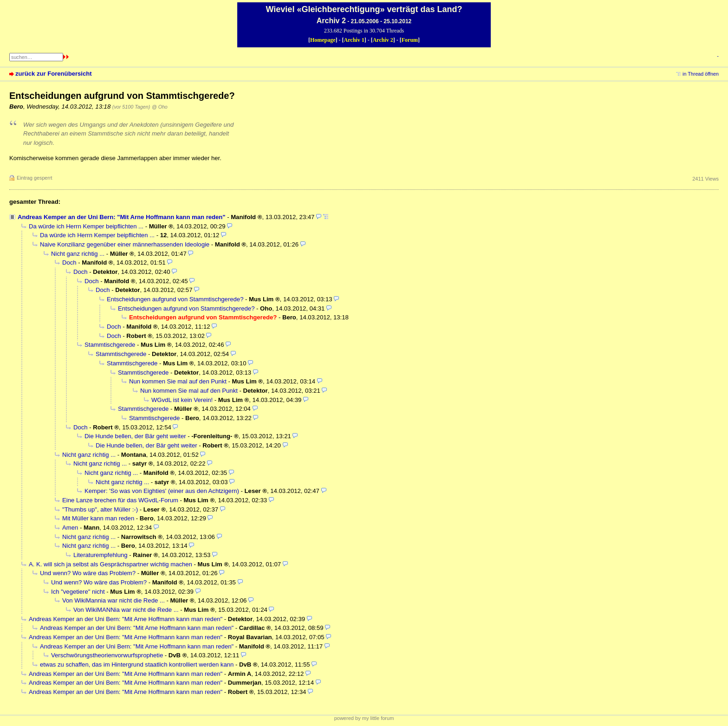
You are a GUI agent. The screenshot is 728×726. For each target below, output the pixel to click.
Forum (410, 40)
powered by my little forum (364, 718)
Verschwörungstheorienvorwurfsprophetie (107, 655)
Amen (70, 528)
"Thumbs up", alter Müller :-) (100, 509)
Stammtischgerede (110, 345)
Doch (69, 263)
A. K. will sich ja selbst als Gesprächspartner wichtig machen (110, 564)
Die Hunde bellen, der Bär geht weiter (135, 436)
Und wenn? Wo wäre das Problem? (88, 573)
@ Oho (160, 107)
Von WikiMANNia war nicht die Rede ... (126, 610)
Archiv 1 (354, 40)
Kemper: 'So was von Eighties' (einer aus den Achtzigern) (162, 491)
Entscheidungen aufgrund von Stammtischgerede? (175, 299)
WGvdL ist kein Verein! (182, 400)
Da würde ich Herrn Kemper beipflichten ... (86, 226)
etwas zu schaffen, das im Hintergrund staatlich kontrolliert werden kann (137, 664)
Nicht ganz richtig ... (78, 254)
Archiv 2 (383, 40)
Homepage (323, 40)
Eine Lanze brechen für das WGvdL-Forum (120, 500)
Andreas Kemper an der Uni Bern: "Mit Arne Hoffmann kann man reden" (122, 217)
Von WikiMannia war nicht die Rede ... (114, 600)
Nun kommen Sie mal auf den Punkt (178, 381)
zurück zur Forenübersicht (54, 74)
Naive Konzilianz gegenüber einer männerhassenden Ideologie (125, 244)
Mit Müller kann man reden (98, 518)
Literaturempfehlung (101, 555)
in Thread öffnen (701, 74)
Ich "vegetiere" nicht (78, 592)
